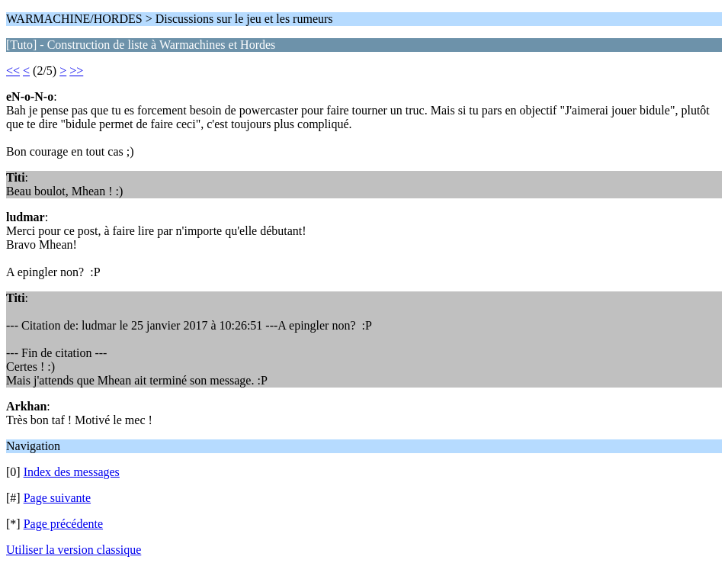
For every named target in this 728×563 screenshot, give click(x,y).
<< (13, 71)
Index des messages (72, 472)
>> (76, 71)
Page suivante (57, 498)
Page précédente (63, 524)
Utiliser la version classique (74, 550)
